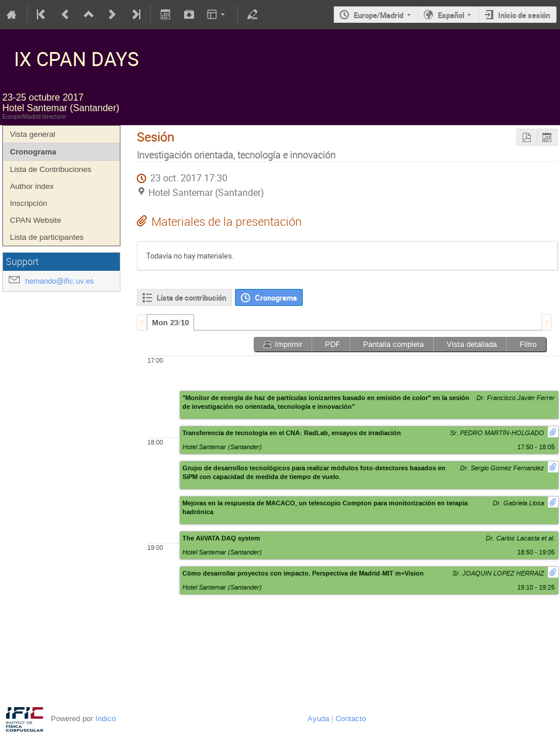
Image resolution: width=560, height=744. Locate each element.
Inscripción (29, 203)
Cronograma (33, 152)
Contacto (351, 719)
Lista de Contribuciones (51, 169)
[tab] (170, 322)
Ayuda (318, 719)
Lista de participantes (47, 237)
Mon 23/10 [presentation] (170, 323)
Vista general (33, 134)
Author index (32, 186)
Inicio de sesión (524, 15)
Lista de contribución (191, 298)
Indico (106, 719)
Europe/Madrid (378, 15)
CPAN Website (36, 220)
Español (451, 15)
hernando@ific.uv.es (60, 281)
